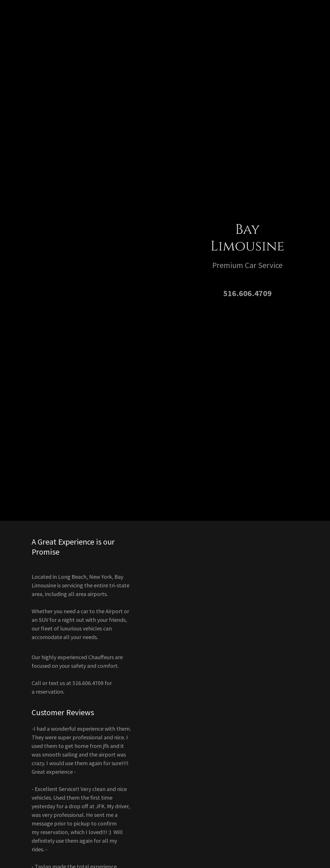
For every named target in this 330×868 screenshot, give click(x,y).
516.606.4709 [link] (248, 293)
